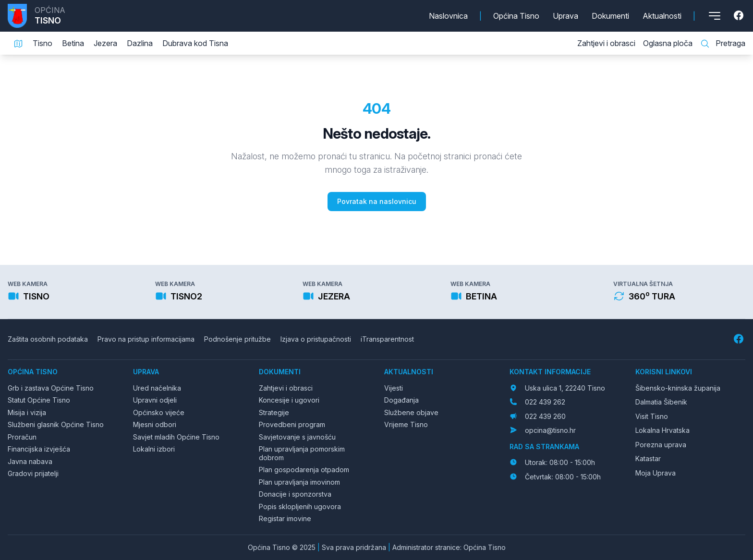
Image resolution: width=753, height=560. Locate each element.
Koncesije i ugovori (289, 400)
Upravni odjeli (155, 400)
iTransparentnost (387, 339)
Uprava (565, 16)
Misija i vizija (27, 412)
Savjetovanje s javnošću (297, 437)
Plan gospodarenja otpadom (304, 470)
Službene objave (411, 412)
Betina (73, 43)
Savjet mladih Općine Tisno (176, 437)
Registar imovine (285, 518)
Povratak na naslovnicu (377, 201)
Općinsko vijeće (159, 412)
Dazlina (140, 43)
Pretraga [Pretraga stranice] (723, 44)
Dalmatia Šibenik (661, 402)
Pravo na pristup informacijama (146, 339)
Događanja (401, 400)
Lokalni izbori (154, 449)
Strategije (274, 412)
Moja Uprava (656, 473)
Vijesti (394, 388)
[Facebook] (740, 16)
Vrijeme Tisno (406, 424)
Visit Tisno (652, 416)
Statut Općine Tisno (39, 400)
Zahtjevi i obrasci (606, 43)
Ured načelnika (157, 388)
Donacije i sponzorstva (295, 494)
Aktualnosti (662, 16)
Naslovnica (448, 16)
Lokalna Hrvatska (662, 430)
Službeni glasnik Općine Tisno (56, 424)
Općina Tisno (516, 16)
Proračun (22, 437)
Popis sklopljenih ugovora (300, 506)
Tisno (43, 43)
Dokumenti (610, 16)
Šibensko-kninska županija (678, 388)
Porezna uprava (661, 445)
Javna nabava (30, 461)
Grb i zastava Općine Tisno (51, 388)
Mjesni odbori (155, 424)
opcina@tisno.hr (550, 430)
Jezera (105, 43)
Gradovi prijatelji (33, 473)
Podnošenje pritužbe (237, 339)
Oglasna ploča (668, 43)
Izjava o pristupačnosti (316, 339)
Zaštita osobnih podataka (48, 339)
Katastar (648, 459)
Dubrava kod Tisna (195, 43)
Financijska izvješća (39, 449)
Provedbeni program (292, 424)
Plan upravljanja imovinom (299, 482)
